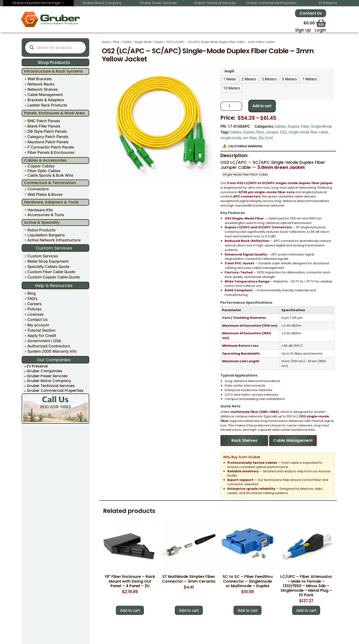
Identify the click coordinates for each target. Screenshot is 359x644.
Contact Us (311, 13)
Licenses (36, 314)
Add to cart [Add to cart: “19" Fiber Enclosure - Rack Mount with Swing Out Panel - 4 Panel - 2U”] (130, 610)
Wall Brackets (40, 79)
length (229, 71)
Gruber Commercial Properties (55, 391)
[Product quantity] (231, 106)
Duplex (159, 42)
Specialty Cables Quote (48, 266)
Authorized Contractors (49, 346)
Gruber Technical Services (51, 386)
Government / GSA (44, 341)
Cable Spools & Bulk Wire (50, 175)
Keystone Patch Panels (48, 142)
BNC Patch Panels (44, 121)
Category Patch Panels (48, 137)
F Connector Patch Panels (51, 147)
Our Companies (54, 360)
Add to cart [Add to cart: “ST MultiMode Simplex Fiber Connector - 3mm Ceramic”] (189, 610)
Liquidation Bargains (46, 235)
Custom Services (43, 256)
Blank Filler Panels (44, 126)
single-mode (231, 138)
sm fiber (250, 138)
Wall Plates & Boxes (45, 194)
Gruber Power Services (47, 376)
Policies (34, 309)
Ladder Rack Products (47, 105)
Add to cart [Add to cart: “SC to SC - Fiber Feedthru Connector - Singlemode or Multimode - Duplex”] (247, 610)
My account (38, 325)
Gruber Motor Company (49, 381)
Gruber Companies (44, 371)
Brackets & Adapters (46, 100)
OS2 (283, 132)
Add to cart (262, 106)
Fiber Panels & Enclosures (51, 152)
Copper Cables (41, 166)
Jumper (272, 132)
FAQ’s (32, 298)
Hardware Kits (40, 210)
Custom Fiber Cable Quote (51, 272)
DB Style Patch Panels (47, 131)
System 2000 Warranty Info (52, 351)
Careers (35, 304)
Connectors (38, 189)
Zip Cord (265, 138)
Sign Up (303, 30)
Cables (127, 42)
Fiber (116, 42)
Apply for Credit (42, 335)
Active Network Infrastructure (54, 240)
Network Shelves (43, 89)
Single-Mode (143, 42)
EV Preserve (37, 366)
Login (320, 30)
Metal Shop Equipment (48, 261)
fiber (260, 132)
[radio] (230, 79)
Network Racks (41, 84)
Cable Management (45, 95)
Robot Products (42, 230)
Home (106, 42)
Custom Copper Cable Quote (54, 277)
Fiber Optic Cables (44, 171)
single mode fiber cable (308, 132)
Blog (32, 293)
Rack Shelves (244, 440)
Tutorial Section (42, 330)
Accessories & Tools (46, 215)
